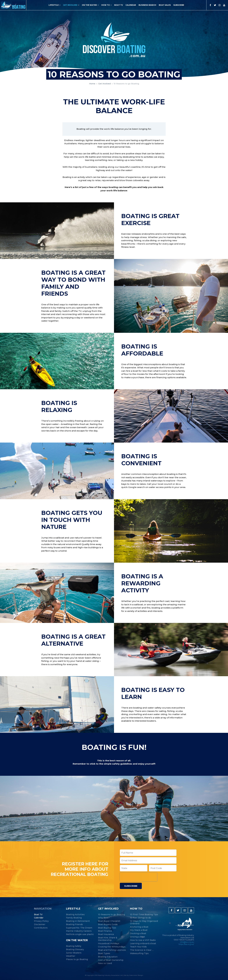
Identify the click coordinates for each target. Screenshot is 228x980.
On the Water (89, 5)
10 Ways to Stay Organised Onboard (144, 922)
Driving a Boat (137, 937)
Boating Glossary (75, 950)
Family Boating (74, 918)
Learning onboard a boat (143, 944)
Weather (71, 956)
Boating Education (108, 957)
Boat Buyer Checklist (109, 921)
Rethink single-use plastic (80, 934)
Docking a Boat (138, 933)
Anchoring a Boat (139, 927)
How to (106, 5)
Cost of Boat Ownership (111, 960)
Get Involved (70, 5)
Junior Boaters (74, 953)
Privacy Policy (41, 921)
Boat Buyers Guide (108, 924)
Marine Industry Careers (79, 931)
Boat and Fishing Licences (112, 950)
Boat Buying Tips (107, 928)
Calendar (131, 5)
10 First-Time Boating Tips (144, 915)
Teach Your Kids (138, 947)
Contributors (41, 928)
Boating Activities (75, 915)
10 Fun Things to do (140, 918)
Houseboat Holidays (109, 944)
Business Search (147, 5)
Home (92, 84)
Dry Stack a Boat (139, 930)
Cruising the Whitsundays (112, 947)
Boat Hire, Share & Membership (108, 939)
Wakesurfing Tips (139, 953)
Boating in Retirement (78, 921)
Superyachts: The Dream (79, 928)
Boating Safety (74, 946)
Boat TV (119, 5)
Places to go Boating (77, 959)
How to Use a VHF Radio (143, 940)
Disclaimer (40, 924)
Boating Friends (74, 924)
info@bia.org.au (187, 942)
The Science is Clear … (142, 950)
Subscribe (179, 5)
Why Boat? (104, 918)
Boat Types (104, 953)
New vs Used (105, 963)
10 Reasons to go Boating (111, 915)
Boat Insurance (106, 934)
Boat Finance (105, 931)
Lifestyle (54, 5)
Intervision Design (136, 975)
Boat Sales (165, 5)
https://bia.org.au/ (186, 944)
